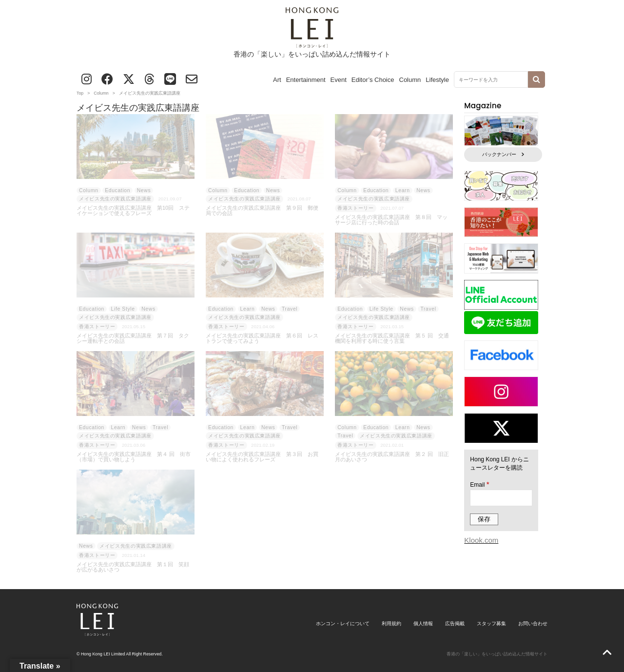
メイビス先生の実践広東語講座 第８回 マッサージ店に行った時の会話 (391, 220)
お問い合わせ (533, 623)
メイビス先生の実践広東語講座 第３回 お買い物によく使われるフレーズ (262, 457)
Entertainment (306, 80)
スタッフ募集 (491, 623)
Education (117, 190)
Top (80, 93)
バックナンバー (503, 154)
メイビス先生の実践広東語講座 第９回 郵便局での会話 (262, 211)
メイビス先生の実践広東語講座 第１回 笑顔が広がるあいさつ (133, 567)
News (144, 190)
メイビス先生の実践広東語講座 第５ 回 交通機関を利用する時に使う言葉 (392, 338)
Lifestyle (437, 80)
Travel (290, 309)
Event (339, 80)
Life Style (123, 309)
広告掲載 (455, 623)
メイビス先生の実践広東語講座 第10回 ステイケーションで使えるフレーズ (133, 211)
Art (277, 80)
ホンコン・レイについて (343, 623)
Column (410, 80)
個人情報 (423, 623)
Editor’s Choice (373, 80)
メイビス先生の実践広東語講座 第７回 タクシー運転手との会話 (133, 338)
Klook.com (481, 540)
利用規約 (391, 623)
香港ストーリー (355, 208)
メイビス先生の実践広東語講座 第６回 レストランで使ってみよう (262, 338)
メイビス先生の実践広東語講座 (115, 199)
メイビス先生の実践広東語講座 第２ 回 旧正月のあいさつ (392, 457)
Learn (403, 190)
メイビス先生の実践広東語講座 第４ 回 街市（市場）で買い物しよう (134, 457)
